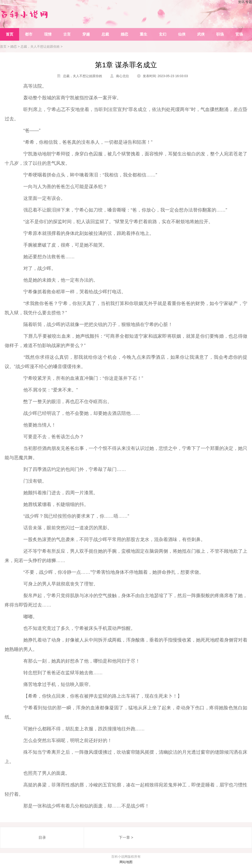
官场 (239, 34)
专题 (249, 2)
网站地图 (126, 862)
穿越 (86, 34)
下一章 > (126, 838)
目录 (42, 838)
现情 (48, 34)
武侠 (201, 34)
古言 (67, 34)
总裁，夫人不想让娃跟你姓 (40, 47)
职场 (220, 34)
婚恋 (124, 34)
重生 (143, 34)
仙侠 (182, 34)
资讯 (241, 2)
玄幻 (163, 34)
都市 (29, 34)
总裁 (105, 34)
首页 (10, 34)
